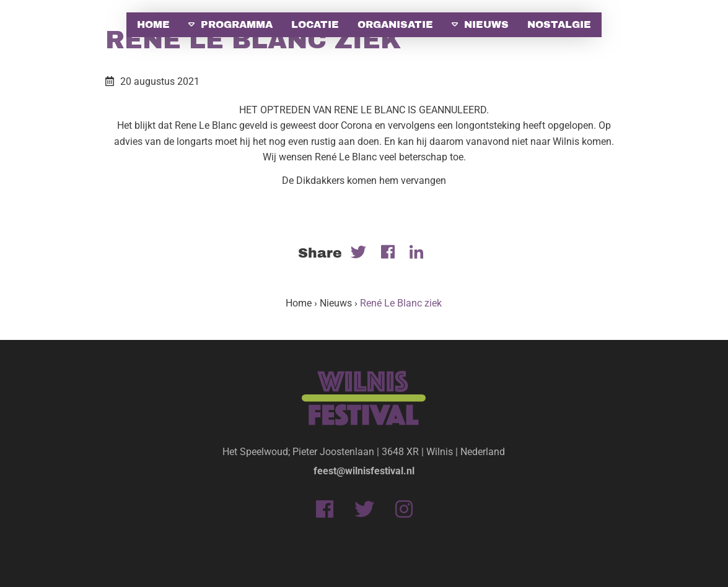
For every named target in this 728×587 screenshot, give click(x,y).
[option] (364, 0)
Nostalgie (559, 24)
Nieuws (486, 24)
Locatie (315, 24)
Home (153, 24)
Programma (237, 24)
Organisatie (395, 24)
